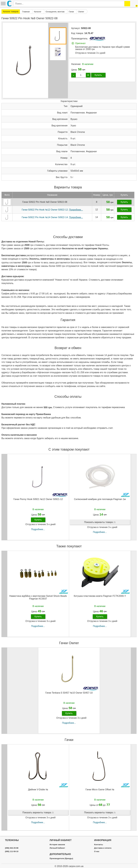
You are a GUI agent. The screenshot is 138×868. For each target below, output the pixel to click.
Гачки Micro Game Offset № (100, 790)
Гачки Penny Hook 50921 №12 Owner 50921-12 (38, 499)
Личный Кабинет (57, 848)
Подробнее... (38, 529)
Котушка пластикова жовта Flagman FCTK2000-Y (100, 596)
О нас (97, 851)
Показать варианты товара (100, 522)
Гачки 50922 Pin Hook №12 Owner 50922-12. (52, 210)
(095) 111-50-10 (12, 851)
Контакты (99, 845)
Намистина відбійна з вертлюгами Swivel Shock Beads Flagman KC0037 (38, 597)
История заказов (57, 845)
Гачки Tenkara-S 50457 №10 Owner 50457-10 (69, 693)
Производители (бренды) (61, 859)
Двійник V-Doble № (38, 790)
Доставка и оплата (103, 848)
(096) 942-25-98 (12, 848)
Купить (98, 75)
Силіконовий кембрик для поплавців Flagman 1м (100, 499)
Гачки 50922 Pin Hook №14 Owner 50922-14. (52, 217)
